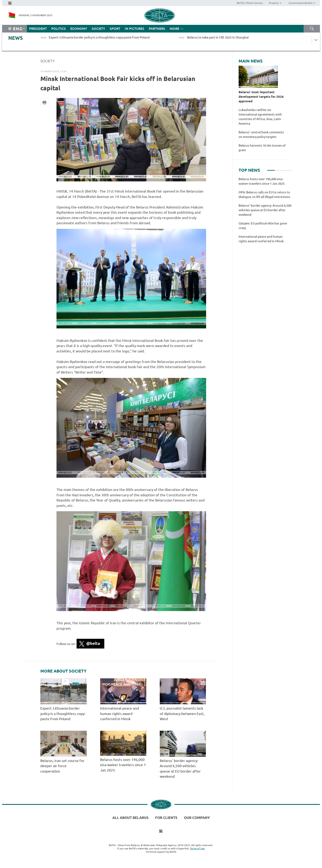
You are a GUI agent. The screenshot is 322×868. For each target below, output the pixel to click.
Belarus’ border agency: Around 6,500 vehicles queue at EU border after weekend (265, 210)
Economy (79, 29)
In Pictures (135, 29)
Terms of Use (197, 848)
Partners (157, 29)
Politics (59, 29)
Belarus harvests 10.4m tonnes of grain (262, 148)
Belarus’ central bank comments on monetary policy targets (261, 134)
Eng (18, 29)
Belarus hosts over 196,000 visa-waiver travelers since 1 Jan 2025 (123, 765)
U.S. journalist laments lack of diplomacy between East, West (182, 714)
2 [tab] (279, 169)
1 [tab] (271, 169)
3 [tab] (288, 169)
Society (98, 29)
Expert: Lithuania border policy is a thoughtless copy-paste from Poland (63, 714)
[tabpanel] (265, 212)
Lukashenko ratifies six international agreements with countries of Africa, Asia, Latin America (260, 117)
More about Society (63, 671)
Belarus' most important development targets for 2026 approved (261, 97)
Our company (197, 818)
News (16, 38)
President (38, 29)
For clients (166, 818)
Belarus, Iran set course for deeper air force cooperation (62, 766)
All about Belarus (130, 818)
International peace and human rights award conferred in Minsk (120, 714)
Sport (115, 29)
